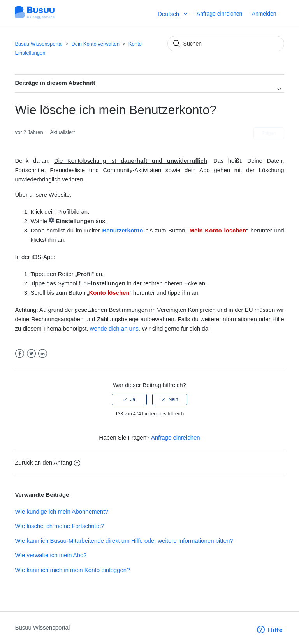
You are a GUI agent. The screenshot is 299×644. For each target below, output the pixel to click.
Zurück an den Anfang (47, 462)
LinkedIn (43, 354)
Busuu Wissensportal (39, 44)
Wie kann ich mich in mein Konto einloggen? (72, 570)
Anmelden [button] (264, 14)
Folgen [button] (269, 133)
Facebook (20, 354)
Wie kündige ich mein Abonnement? (61, 511)
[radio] (129, 399)
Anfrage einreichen (220, 14)
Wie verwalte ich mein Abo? (51, 555)
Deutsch (169, 14)
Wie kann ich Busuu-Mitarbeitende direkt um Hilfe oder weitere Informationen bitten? (124, 541)
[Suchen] (226, 44)
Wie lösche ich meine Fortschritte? (59, 526)
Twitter (31, 354)
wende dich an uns (114, 328)
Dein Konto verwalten (95, 44)
